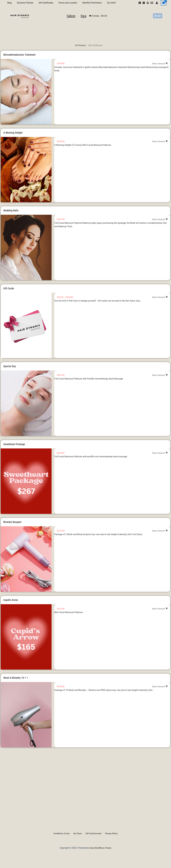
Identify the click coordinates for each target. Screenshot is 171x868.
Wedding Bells (11, 210)
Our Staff (105, 3)
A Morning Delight (13, 133)
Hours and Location (64, 3)
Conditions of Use (63, 833)
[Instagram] (144, 3)
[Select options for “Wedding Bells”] (160, 219)
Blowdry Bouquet (12, 522)
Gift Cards (9, 288)
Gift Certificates (43, 3)
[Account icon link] (157, 3)
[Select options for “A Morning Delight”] (160, 141)
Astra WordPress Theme (100, 848)
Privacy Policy (110, 833)
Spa (91, 21)
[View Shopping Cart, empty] (164, 3)
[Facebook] (140, 3)
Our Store (78, 833)
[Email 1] (152, 3)
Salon (63, 21)
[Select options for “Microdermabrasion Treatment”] (160, 64)
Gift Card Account (93, 833)
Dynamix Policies (24, 3)
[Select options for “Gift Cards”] (160, 297)
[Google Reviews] (148, 3)
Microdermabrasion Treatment (19, 55)
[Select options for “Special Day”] (160, 375)
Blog (9, 3)
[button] (158, 21)
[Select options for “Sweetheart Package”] (160, 453)
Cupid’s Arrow (11, 600)
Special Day (10, 366)
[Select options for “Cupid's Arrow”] (160, 609)
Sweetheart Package (14, 444)
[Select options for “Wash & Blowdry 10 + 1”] (160, 686)
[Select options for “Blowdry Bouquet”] (160, 531)
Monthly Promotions (87, 3)
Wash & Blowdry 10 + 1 (16, 678)
